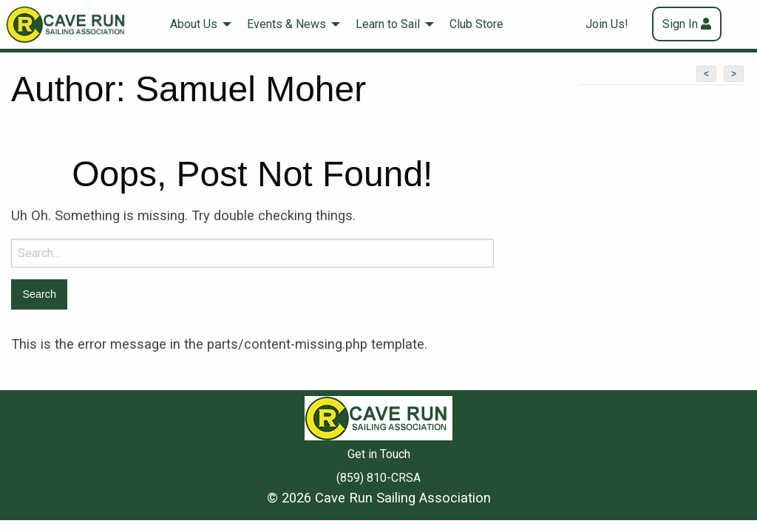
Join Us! (607, 24)
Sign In (680, 24)
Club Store (476, 24)
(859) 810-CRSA (378, 478)
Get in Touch (379, 454)
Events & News (286, 24)
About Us (194, 24)
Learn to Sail (388, 24)
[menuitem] (197, 24)
